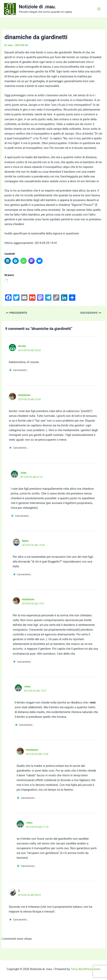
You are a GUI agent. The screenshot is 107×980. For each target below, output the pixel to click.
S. (19, 891)
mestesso (24, 395)
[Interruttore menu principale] (99, 9)
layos (25, 541)
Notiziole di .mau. (37, 7)
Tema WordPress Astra (85, 969)
